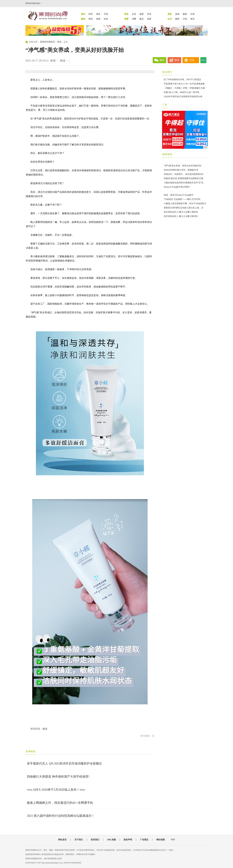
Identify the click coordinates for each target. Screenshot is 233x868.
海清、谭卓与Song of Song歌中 (179, 195)
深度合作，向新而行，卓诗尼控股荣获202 (184, 174)
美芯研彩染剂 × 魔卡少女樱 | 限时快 (181, 216)
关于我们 (79, 840)
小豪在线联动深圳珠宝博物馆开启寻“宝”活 (184, 183)
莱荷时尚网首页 (48, 42)
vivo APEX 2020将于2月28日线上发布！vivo (56, 790)
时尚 (91, 14)
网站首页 (62, 840)
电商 (98, 19)
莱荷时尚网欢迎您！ (34, 3)
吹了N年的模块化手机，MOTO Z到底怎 (182, 79)
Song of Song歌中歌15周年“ (177, 187)
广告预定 (144, 840)
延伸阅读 (31, 751)
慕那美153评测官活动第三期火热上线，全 (184, 208)
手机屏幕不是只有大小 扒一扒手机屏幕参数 (184, 84)
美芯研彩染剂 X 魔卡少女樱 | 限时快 (181, 212)
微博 (177, 60)
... (203, 60)
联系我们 (95, 840)
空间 (192, 60)
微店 (142, 19)
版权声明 (128, 840)
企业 (134, 14)
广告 (165, 105)
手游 (106, 14)
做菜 (142, 14)
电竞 (98, 14)
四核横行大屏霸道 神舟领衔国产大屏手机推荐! (58, 777)
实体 (106, 19)
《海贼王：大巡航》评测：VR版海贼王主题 (184, 88)
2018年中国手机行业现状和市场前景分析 (183, 96)
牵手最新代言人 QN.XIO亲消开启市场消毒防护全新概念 (64, 763)
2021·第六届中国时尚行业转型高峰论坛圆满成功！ (61, 816)
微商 (177, 19)
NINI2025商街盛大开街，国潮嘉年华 (181, 170)
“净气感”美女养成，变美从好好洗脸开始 (182, 166)
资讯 (192, 19)
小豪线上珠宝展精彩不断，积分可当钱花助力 (185, 203)
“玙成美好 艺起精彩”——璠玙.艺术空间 (182, 199)
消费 (134, 19)
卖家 (149, 19)
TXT (173, 840)
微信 (162, 60)
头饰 (192, 14)
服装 (185, 14)
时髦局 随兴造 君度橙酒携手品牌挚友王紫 (183, 178)
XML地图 (111, 840)
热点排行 (167, 72)
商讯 (91, 19)
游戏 (177, 14)
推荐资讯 (167, 154)
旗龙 (45, 729)
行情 (185, 19)
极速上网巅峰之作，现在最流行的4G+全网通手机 (60, 803)
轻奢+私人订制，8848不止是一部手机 (182, 92)
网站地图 (161, 840)
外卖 (149, 14)
